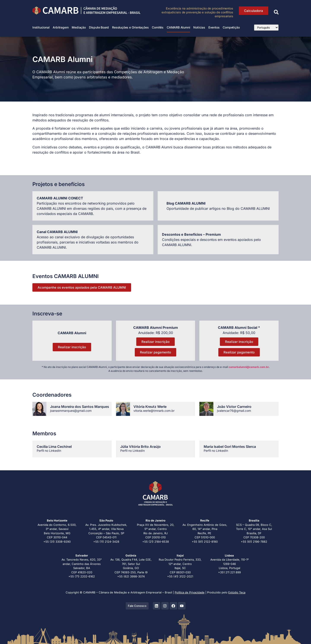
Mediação (79, 27)
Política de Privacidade (190, 592)
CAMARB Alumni (178, 27)
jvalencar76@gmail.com (234, 411)
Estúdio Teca (237, 592)
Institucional (41, 27)
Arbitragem (61, 27)
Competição (231, 27)
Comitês (158, 27)
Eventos (214, 27)
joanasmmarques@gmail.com (71, 411)
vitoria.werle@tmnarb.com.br (154, 411)
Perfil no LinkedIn (49, 451)
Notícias (199, 27)
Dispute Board (99, 27)
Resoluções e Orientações (130, 27)
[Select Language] (266, 28)
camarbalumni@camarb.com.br (249, 367)
